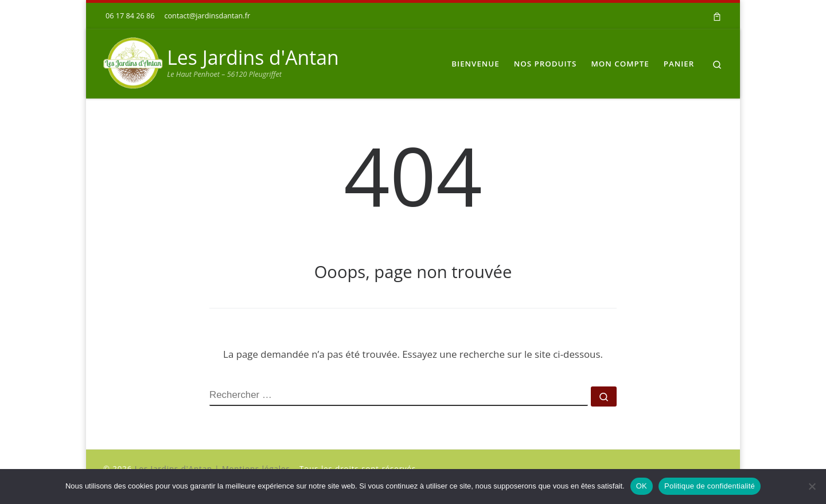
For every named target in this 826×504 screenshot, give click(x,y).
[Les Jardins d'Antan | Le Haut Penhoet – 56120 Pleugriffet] (133, 61)
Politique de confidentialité (710, 486)
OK (642, 486)
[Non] (812, 486)
